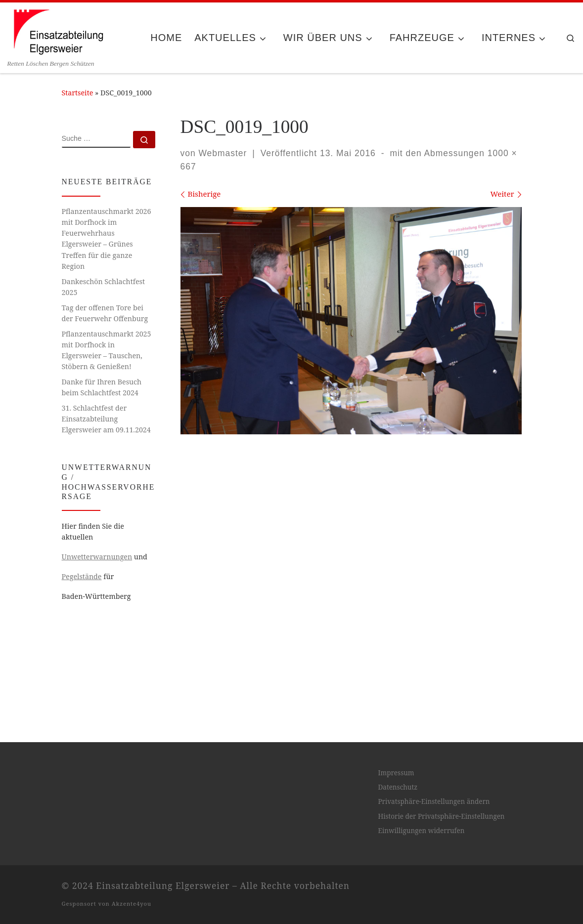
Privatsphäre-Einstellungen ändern (434, 832)
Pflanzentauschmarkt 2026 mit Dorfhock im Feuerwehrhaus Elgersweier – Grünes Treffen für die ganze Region (107, 238)
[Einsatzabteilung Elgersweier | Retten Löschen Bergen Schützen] (58, 31)
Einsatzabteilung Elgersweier (163, 915)
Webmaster (223, 153)
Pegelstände (82, 576)
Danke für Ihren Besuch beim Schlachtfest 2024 (102, 387)
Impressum (396, 802)
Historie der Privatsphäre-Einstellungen (441, 846)
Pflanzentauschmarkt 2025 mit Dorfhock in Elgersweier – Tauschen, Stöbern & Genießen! (107, 350)
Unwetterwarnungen (97, 557)
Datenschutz (398, 817)
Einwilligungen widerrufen (421, 861)
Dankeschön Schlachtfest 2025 (104, 287)
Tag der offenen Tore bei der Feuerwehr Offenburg (105, 313)
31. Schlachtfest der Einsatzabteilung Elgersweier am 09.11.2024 (106, 419)
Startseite (78, 93)
